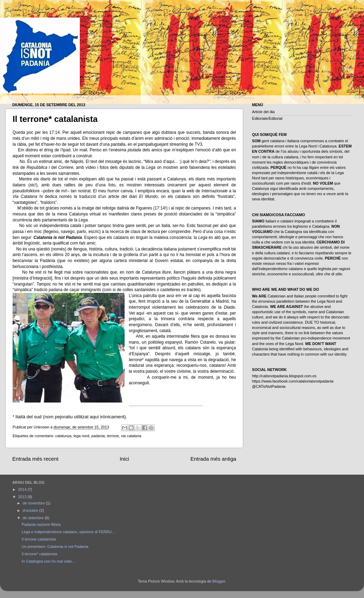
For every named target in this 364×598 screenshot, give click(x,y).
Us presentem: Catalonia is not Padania (55, 547)
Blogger (219, 581)
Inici (124, 459)
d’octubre (31, 510)
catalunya (63, 436)
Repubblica (37, 167)
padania (98, 436)
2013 (23, 497)
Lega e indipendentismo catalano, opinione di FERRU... (68, 532)
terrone (113, 436)
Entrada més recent (35, 459)
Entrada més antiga (213, 459)
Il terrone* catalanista (39, 554)
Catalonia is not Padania (58, 238)
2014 (23, 489)
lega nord (81, 436)
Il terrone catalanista (39, 539)
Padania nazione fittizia (41, 524)
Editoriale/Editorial (267, 118)
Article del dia (263, 112)
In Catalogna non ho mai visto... (48, 561)
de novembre (34, 503)
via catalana (131, 436)
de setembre (34, 518)
